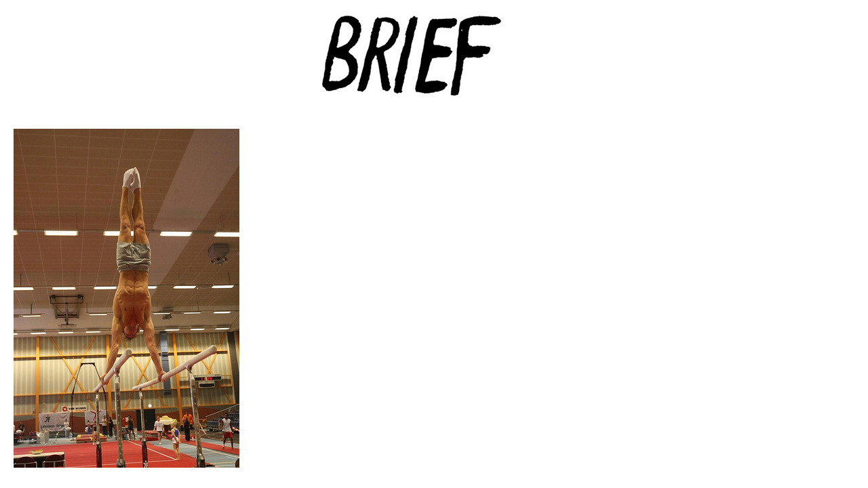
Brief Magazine (434, 64)
